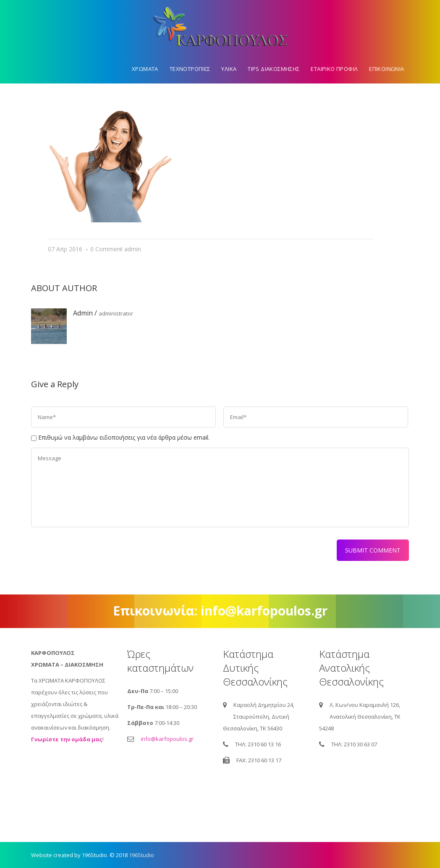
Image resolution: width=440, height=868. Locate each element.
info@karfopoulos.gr (167, 739)
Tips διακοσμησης (274, 69)
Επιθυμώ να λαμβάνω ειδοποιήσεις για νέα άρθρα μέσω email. (124, 437)
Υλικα (229, 69)
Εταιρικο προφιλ (334, 69)
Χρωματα (145, 69)
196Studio (141, 855)
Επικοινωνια (386, 69)
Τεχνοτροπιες (190, 69)
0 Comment (106, 249)
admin (133, 249)
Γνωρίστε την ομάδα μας (67, 739)
